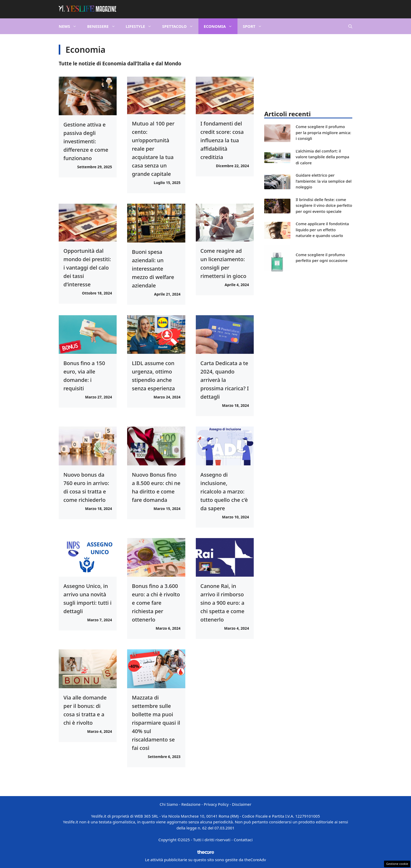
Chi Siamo (169, 804)
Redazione (191, 804)
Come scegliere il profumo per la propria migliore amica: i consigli (323, 132)
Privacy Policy (216, 804)
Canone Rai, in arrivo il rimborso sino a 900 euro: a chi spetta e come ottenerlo (223, 603)
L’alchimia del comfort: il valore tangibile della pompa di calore (322, 157)
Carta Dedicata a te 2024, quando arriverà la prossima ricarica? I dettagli (225, 380)
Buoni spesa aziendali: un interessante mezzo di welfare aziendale (153, 269)
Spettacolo (180, 26)
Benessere (104, 26)
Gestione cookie (397, 864)
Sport (255, 26)
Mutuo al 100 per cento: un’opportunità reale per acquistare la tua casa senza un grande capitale (153, 149)
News (70, 26)
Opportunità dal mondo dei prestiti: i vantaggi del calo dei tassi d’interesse (87, 268)
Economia (221, 26)
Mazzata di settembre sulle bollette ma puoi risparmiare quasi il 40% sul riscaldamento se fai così (156, 723)
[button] (350, 26)
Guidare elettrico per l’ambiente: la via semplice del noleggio (324, 181)
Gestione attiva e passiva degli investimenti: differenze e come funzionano (86, 141)
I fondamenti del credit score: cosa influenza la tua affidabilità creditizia (222, 140)
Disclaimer (242, 804)
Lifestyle (141, 26)
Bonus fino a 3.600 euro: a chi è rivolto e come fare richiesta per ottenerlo (156, 603)
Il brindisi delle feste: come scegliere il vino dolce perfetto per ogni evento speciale (324, 205)
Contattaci (243, 840)
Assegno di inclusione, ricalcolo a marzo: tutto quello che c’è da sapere (224, 491)
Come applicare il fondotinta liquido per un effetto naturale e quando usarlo (322, 230)
